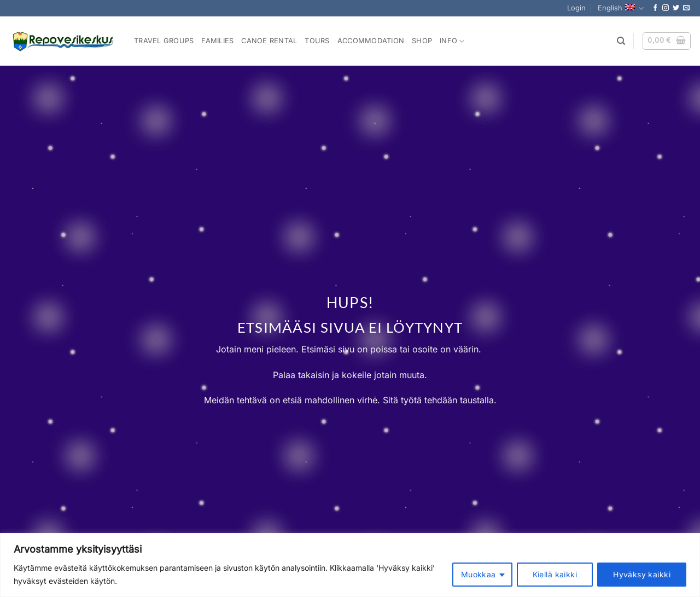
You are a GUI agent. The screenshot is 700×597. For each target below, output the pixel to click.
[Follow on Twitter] (676, 8)
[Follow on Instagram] (666, 8)
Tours (317, 41)
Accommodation (371, 41)
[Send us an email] (686, 8)
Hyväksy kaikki (642, 574)
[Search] (621, 41)
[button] (576, 8)
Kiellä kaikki (555, 574)
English (621, 8)
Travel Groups (164, 41)
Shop (422, 41)
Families (217, 41)
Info (452, 41)
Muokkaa (479, 574)
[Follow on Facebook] (655, 8)
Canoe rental (269, 41)
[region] (350, 565)
